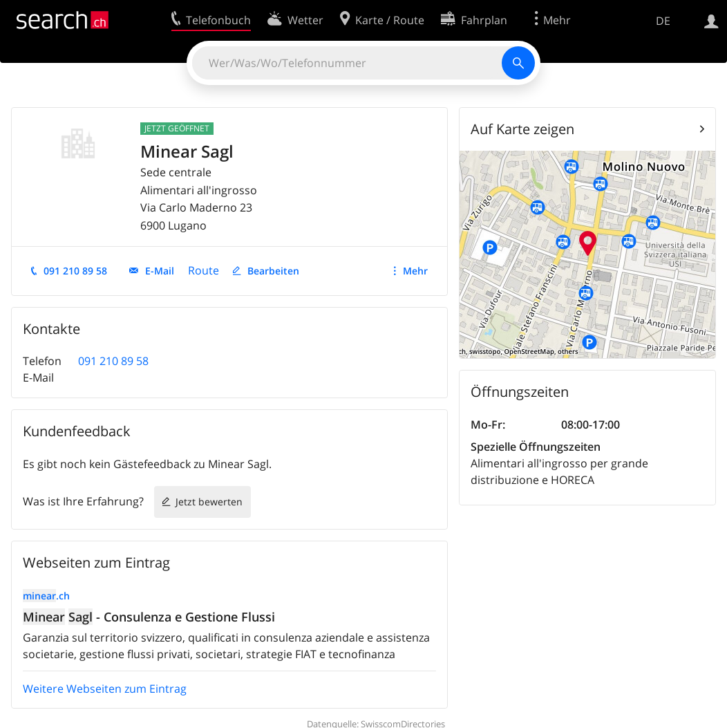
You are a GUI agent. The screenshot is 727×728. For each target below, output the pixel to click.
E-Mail (160, 271)
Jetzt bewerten (209, 502)
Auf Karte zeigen (522, 129)
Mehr (415, 271)
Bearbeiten (273, 271)
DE (663, 21)
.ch (46, 596)
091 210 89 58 (75, 271)
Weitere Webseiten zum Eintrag (105, 689)
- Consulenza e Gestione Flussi (149, 617)
